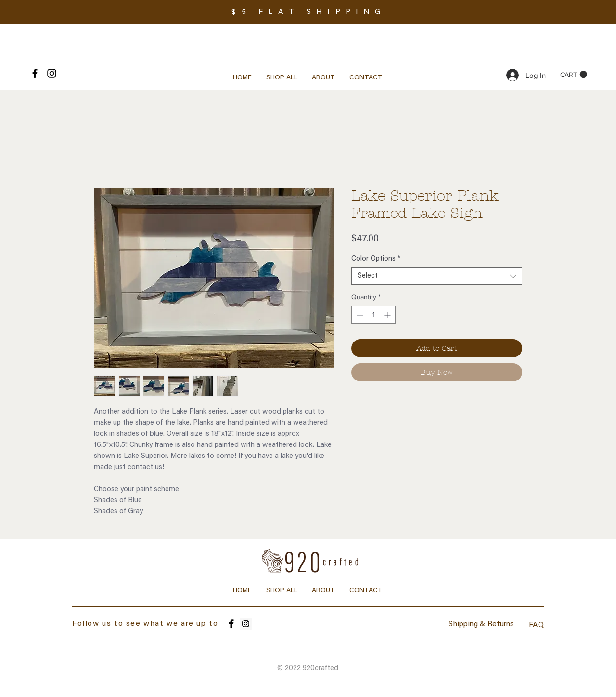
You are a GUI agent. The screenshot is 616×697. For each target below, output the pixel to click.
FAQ (536, 625)
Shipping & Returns (481, 624)
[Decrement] (359, 315)
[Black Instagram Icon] (52, 73)
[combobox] (437, 276)
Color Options (376, 259)
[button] (574, 75)
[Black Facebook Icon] (35, 73)
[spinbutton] (373, 315)
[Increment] (388, 315)
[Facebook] (231, 624)
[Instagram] (246, 624)
